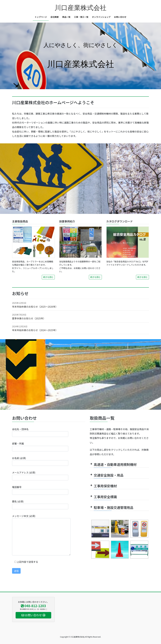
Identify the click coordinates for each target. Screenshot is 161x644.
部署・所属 (40, 446)
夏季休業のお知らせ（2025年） (29, 318)
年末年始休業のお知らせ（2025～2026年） (35, 307)
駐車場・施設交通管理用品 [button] (112, 507)
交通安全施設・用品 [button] (107, 475)
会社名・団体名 (40, 432)
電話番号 (40, 490)
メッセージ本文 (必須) (41, 535)
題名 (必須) (40, 504)
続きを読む (48, 277)
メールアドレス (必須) (40, 475)
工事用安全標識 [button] (103, 497)
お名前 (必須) (40, 461)
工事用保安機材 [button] (103, 486)
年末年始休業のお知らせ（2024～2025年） (35, 330)
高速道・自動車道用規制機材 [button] (113, 464)
